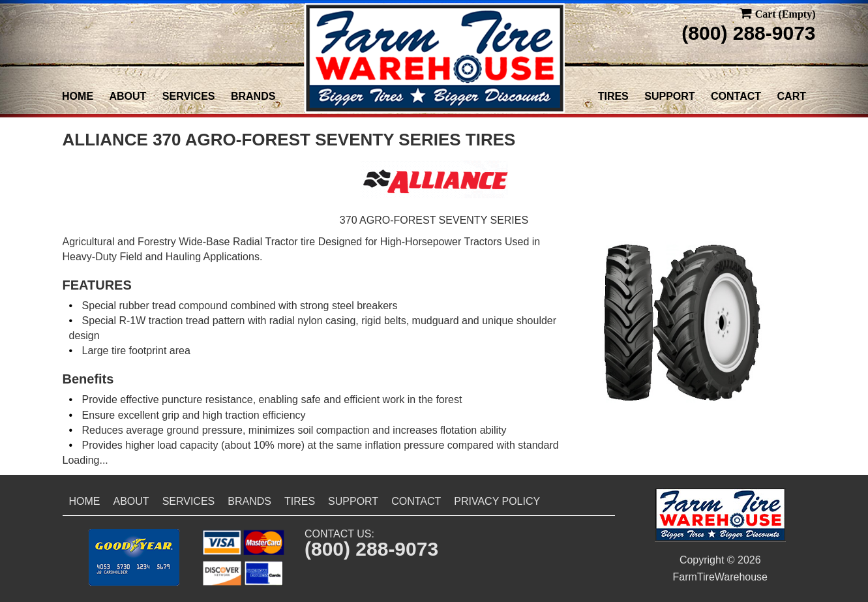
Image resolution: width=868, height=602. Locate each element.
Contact (736, 96)
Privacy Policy (497, 501)
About (128, 96)
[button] (134, 557)
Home (78, 96)
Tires (613, 96)
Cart (792, 96)
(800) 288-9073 (748, 33)
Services (189, 96)
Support (669, 96)
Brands (253, 96)
